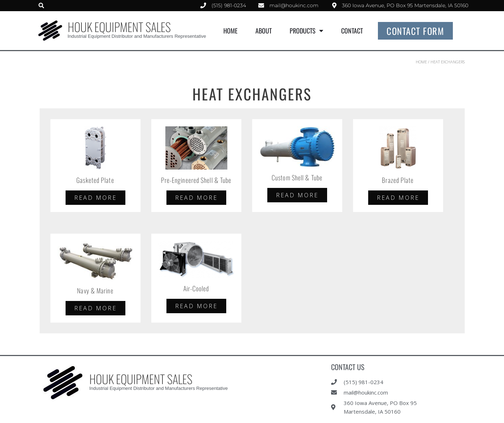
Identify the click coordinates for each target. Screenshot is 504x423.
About (264, 31)
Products (306, 31)
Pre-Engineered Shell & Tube (196, 180)
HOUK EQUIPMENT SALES (119, 27)
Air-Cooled (196, 288)
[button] (42, 6)
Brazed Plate (398, 180)
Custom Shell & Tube (297, 177)
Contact (352, 31)
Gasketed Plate (95, 180)
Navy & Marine (95, 291)
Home (230, 31)
